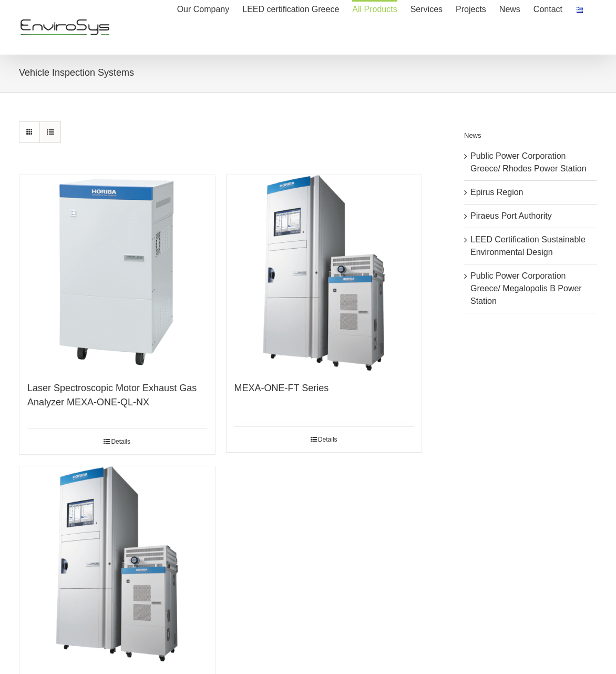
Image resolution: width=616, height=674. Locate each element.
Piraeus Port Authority (511, 216)
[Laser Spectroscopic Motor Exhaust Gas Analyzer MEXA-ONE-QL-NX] (117, 273)
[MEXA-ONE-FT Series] (324, 273)
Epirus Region (497, 192)
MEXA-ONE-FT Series (282, 388)
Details (121, 442)
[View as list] (50, 132)
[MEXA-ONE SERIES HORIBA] (117, 564)
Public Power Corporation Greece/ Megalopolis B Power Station (526, 288)
